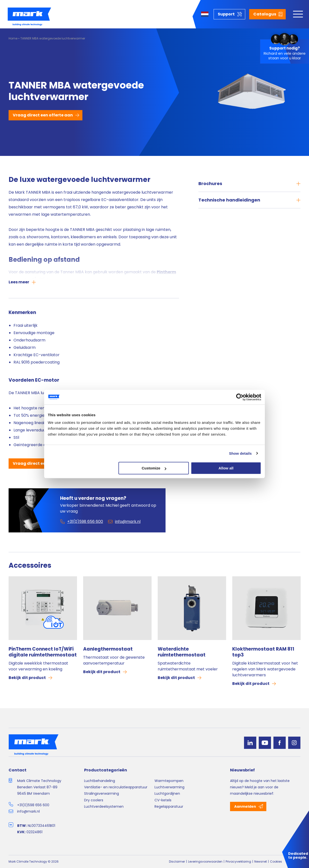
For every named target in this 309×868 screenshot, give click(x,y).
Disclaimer (177, 862)
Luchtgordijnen (167, 793)
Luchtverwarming (169, 787)
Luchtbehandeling (100, 781)
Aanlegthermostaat (108, 649)
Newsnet (261, 862)
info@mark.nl (28, 811)
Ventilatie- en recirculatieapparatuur (116, 787)
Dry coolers (94, 800)
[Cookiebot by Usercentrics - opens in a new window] (240, 397)
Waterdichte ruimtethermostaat (182, 652)
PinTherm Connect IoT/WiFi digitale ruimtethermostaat (43, 652)
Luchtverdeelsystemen (104, 806)
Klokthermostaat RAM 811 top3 (263, 652)
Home (13, 38)
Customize (154, 468)
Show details (240, 453)
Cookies (276, 862)
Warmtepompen (169, 781)
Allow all (226, 468)
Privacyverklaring (238, 862)
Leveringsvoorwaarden (205, 862)
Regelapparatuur (169, 806)
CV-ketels (163, 800)
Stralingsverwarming (102, 793)
